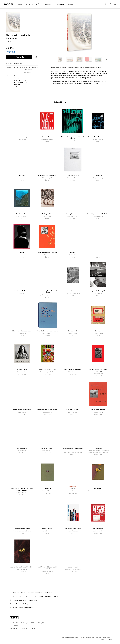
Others (71, 4)
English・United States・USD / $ (24, 607)
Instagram (28, 604)
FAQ (25, 600)
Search (106, 4)
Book (20, 4)
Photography (18, 67)
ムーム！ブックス (34, 4)
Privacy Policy (32, 600)
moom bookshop (9, 4)
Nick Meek (10, 42)
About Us (16, 593)
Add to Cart (19, 57)
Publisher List (48, 593)
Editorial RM (18, 64)
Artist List (38, 593)
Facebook (17, 604)
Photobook (49, 4)
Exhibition (30, 593)
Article (23, 593)
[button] (106, 59)
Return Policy (17, 600)
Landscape (28, 72)
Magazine (61, 4)
